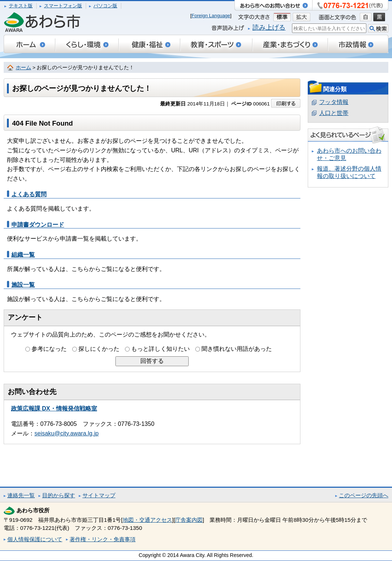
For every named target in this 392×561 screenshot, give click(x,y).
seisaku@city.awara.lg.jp (66, 433)
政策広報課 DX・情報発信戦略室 (54, 408)
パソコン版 (105, 6)
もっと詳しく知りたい (160, 349)
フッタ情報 (334, 102)
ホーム (23, 68)
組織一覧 (23, 255)
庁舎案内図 (189, 520)
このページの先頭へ (364, 495)
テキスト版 (21, 6)
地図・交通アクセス (147, 520)
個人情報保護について (35, 539)
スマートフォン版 (63, 6)
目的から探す (59, 495)
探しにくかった (99, 349)
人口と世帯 (334, 113)
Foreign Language (211, 16)
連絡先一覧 (21, 495)
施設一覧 (23, 285)
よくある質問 (29, 194)
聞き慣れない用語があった (237, 349)
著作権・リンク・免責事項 (103, 539)
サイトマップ (99, 495)
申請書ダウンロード (38, 225)
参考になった (49, 349)
